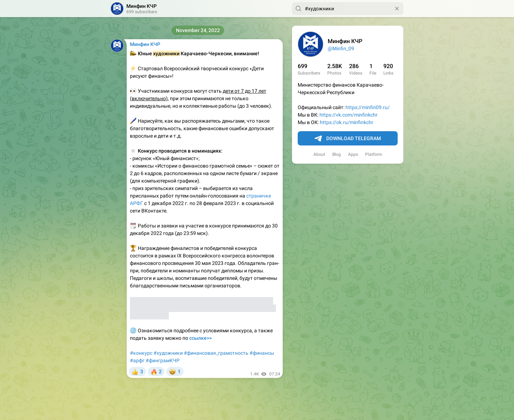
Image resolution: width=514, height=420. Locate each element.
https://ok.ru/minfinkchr (347, 122)
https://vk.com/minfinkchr (349, 115)
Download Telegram (348, 139)
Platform (374, 154)
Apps (353, 154)
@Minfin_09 (341, 48)
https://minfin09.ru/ (368, 107)
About (319, 154)
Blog (337, 154)
